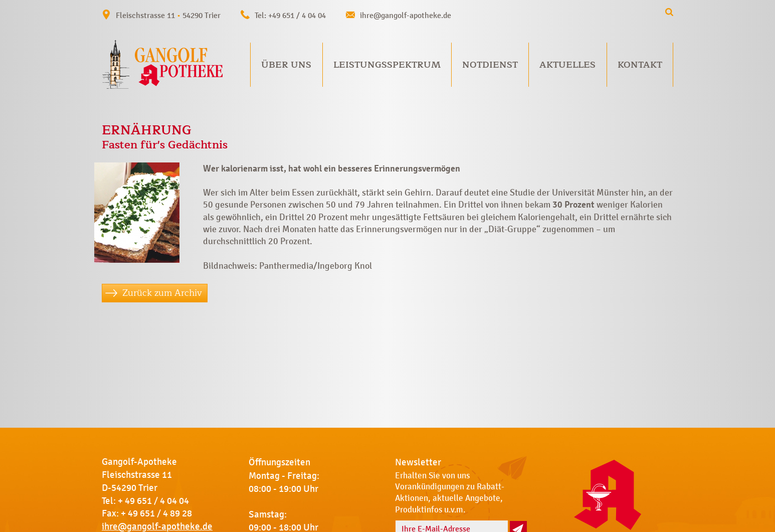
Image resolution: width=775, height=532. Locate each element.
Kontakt (640, 65)
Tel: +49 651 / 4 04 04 (290, 15)
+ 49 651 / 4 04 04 (153, 501)
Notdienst (490, 65)
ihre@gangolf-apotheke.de (406, 15)
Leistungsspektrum (387, 65)
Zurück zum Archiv (162, 293)
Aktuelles (567, 65)
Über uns (286, 65)
